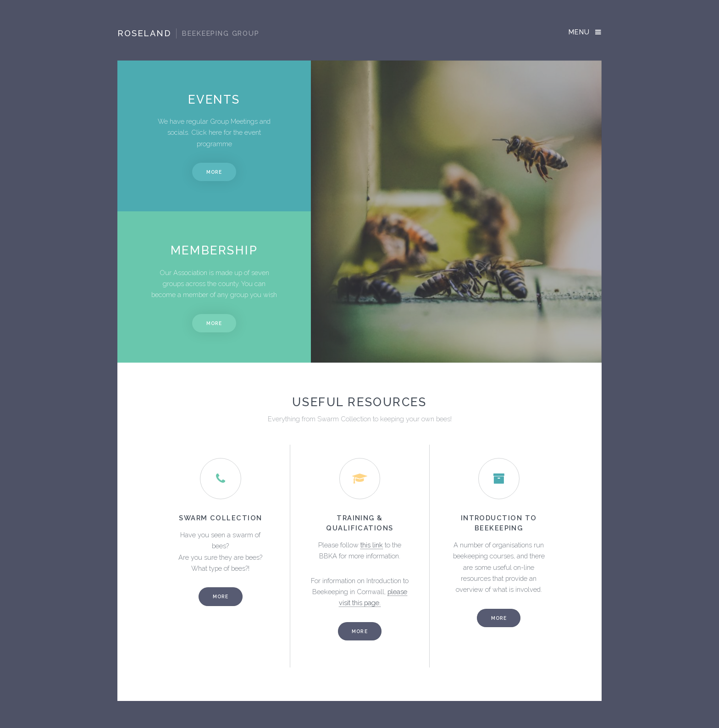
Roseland (188, 33)
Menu (579, 32)
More (214, 172)
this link (372, 545)
